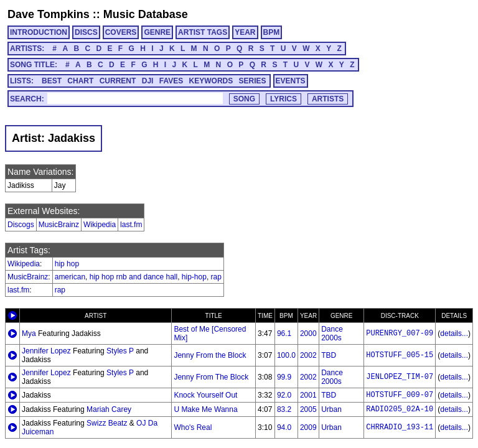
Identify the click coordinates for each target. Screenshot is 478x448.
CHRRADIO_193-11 (400, 427)
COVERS (121, 32)
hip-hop (194, 277)
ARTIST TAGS (203, 32)
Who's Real (193, 427)
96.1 (284, 334)
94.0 (284, 427)
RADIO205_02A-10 (400, 409)
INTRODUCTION (39, 32)
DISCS (86, 32)
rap (216, 277)
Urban (331, 409)
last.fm (131, 225)
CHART (80, 81)
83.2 (284, 409)
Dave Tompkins (49, 14)
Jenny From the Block (210, 355)
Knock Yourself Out (205, 395)
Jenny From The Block (211, 377)
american (70, 277)
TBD (329, 355)
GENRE (157, 32)
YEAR (245, 32)
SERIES (253, 81)
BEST (52, 81)
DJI (148, 81)
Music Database (146, 14)
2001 (308, 395)
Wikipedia (100, 225)
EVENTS (291, 81)
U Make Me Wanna (205, 409)
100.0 (286, 355)
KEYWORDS (211, 81)
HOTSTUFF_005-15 (400, 355)
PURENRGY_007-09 (400, 334)
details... (454, 334)
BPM (272, 32)
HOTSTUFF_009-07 (400, 395)
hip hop (67, 264)
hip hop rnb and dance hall (134, 277)
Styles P (120, 351)
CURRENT (118, 81)
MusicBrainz (59, 225)
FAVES (171, 81)
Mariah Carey (109, 409)
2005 (308, 409)
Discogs (21, 225)
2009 (308, 427)
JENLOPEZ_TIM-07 (400, 377)
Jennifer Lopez (46, 351)
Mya (29, 334)
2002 (308, 355)
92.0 (284, 395)
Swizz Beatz (107, 423)
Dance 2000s (332, 334)
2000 (308, 334)
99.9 (284, 377)
